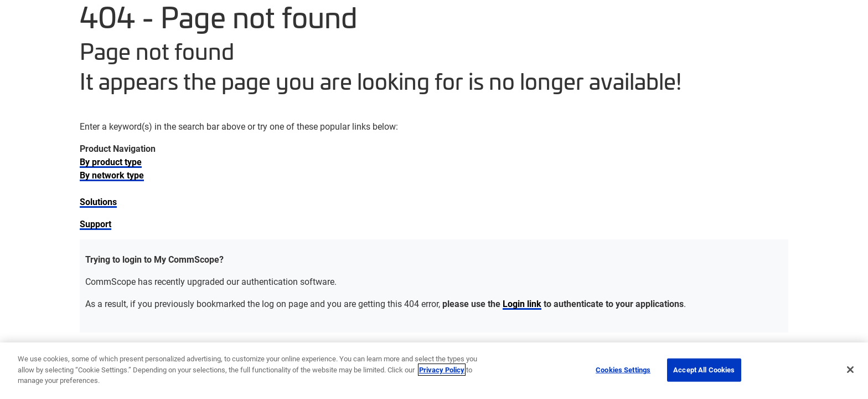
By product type (111, 162)
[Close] (850, 370)
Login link (522, 303)
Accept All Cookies (704, 370)
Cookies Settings (623, 370)
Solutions (98, 201)
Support (95, 224)
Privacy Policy (442, 370)
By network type (112, 175)
